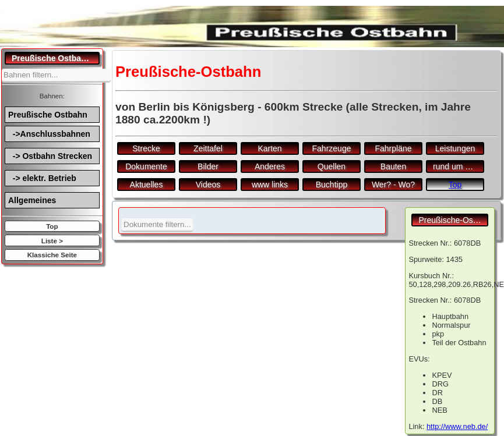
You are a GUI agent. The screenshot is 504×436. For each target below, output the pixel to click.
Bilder (208, 166)
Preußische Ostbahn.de (56, 58)
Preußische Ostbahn (48, 115)
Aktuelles (147, 185)
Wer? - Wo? (393, 185)
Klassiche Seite (52, 255)
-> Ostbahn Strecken (50, 156)
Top (52, 226)
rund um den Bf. (459, 166)
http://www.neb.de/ (457, 426)
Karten (269, 148)
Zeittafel (208, 148)
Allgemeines (32, 200)
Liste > (52, 241)
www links (270, 185)
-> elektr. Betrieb (42, 178)
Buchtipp (332, 185)
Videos (208, 185)
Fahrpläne (393, 148)
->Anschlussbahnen (49, 134)
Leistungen (455, 148)
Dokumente (146, 166)
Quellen (332, 166)
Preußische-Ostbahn (453, 220)
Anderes (270, 166)
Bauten (393, 166)
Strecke (146, 148)
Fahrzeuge (332, 148)
